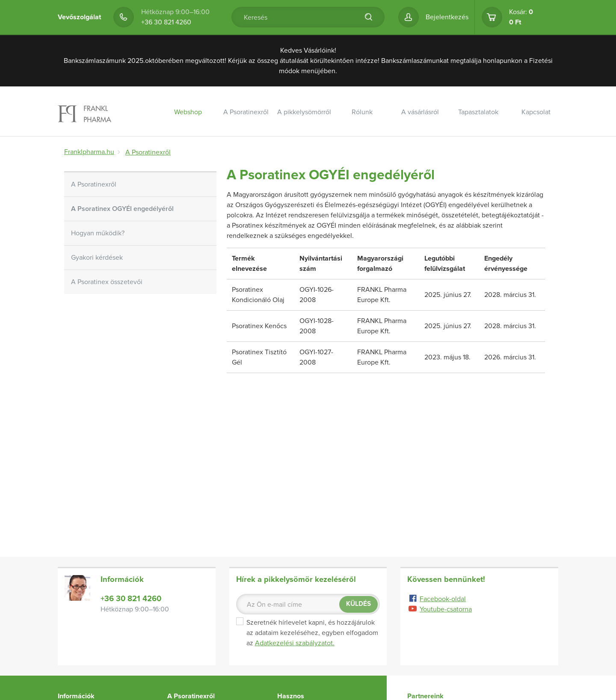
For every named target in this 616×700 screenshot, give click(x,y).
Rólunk (362, 112)
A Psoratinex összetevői (107, 282)
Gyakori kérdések (97, 258)
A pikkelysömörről (304, 112)
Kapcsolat (536, 112)
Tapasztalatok (478, 112)
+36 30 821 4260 (166, 22)
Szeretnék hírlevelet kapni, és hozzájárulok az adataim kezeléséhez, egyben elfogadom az (307, 633)
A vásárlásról (420, 112)
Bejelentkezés (447, 17)
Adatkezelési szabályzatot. (295, 643)
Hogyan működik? (98, 233)
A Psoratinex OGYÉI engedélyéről (122, 209)
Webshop (188, 112)
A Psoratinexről (246, 112)
